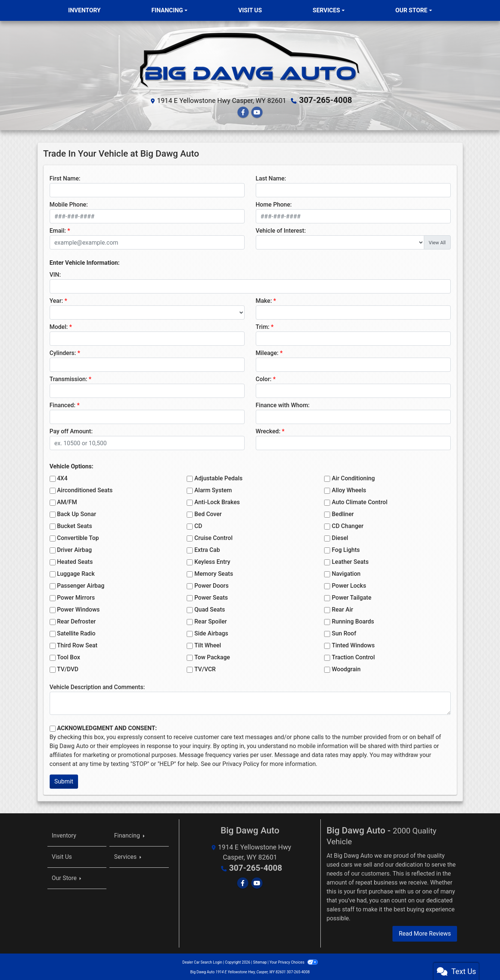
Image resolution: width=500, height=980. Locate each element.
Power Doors (211, 585)
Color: (264, 378)
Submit (64, 781)
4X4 (62, 478)
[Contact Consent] (53, 728)
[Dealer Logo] (250, 60)
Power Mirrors (76, 597)
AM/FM (67, 501)
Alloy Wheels (349, 489)
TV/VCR (205, 668)
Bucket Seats (75, 525)
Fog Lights (346, 549)
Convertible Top (78, 537)
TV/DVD (68, 668)
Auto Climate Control (359, 501)
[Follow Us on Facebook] (243, 111)
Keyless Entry (212, 561)
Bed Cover (208, 513)
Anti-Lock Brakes (217, 501)
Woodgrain (346, 668)
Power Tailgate (351, 597)
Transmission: (69, 378)
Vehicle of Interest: (281, 230)
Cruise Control (213, 537)
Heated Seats (75, 561)
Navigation (346, 573)
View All (437, 241)
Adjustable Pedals (218, 478)
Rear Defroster (77, 621)
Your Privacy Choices (294, 961)
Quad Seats (209, 609)
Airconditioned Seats (85, 489)
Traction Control (353, 657)
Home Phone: (274, 204)
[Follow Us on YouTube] (257, 111)
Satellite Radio (76, 633)
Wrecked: (268, 431)
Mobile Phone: (69, 204)
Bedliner (343, 513)
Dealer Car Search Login (202, 961)
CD (198, 525)
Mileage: (267, 352)
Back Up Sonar (77, 513)
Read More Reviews (425, 932)
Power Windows (79, 609)
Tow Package (212, 657)
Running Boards (353, 621)
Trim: (263, 326)
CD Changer (347, 525)
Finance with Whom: (283, 404)
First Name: (65, 178)
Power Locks (349, 585)
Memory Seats (214, 573)
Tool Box (69, 657)
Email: (58, 230)
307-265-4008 (326, 100)
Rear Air (342, 609)
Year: (56, 300)
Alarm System (213, 489)
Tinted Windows (353, 645)
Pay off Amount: (71, 431)
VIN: (55, 274)
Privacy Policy (241, 763)
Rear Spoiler (210, 621)
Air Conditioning (353, 478)
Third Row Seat (77, 645)
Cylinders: (63, 352)
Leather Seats (350, 561)
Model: (59, 326)
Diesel (340, 537)
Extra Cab (207, 549)
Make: (264, 300)
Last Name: (271, 178)
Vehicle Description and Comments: (97, 686)
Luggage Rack (76, 573)
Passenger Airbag (81, 585)
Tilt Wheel (207, 645)
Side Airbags (211, 633)
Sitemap (260, 961)
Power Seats (211, 597)
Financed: (63, 404)
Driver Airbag (74, 549)
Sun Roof (344, 633)
